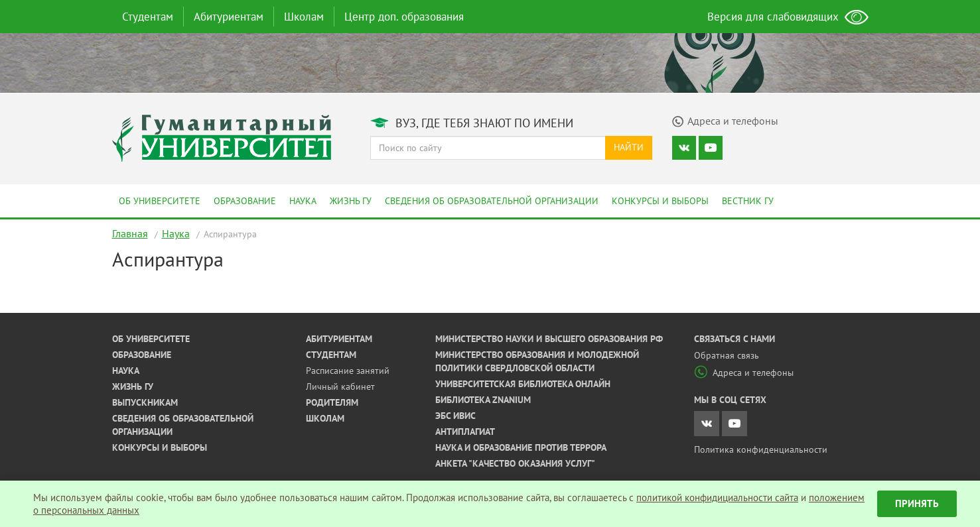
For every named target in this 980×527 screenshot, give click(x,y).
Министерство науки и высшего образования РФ (549, 339)
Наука (303, 201)
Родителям (332, 402)
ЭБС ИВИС (455, 416)
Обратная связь (727, 355)
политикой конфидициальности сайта (717, 498)
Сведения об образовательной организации (492, 201)
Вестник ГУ (748, 201)
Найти (629, 147)
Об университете (160, 201)
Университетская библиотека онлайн (523, 384)
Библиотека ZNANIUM (483, 400)
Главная (130, 233)
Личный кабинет (340, 386)
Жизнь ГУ (351, 201)
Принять (917, 503)
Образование (245, 201)
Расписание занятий (348, 371)
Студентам (148, 17)
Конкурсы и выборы (660, 201)
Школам (304, 17)
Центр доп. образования (404, 17)
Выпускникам (145, 402)
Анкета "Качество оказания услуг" (515, 463)
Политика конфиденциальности (761, 449)
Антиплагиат (465, 432)
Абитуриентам (229, 17)
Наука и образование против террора (521, 447)
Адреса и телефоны (744, 373)
